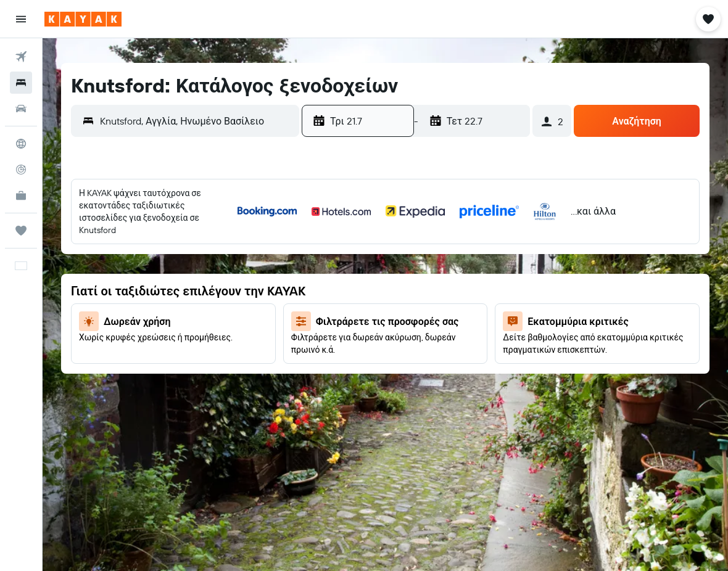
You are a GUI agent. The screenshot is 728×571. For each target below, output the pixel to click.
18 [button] (254, 295)
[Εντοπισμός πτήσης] (21, 170)
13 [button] (106, 295)
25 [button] (254, 325)
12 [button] (284, 266)
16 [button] (195, 295)
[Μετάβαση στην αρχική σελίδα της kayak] (83, 19)
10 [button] (225, 266)
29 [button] (165, 355)
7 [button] (136, 266)
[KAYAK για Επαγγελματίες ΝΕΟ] (21, 195)
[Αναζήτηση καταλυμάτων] (21, 83)
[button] (21, 19)
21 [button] (136, 325)
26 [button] (284, 325)
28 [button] (136, 355)
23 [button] (195, 325)
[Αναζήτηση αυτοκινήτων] (21, 109)
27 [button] (106, 355)
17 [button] (225, 295)
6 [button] (106, 266)
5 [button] (284, 236)
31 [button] (225, 355)
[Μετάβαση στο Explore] (21, 144)
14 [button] (136, 295)
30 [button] (195, 355)
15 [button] (166, 295)
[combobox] (196, 121)
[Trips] (21, 231)
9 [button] (195, 266)
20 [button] (106, 325)
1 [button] (165, 236)
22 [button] (165, 325)
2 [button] (195, 236)
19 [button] (284, 295)
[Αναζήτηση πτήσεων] (21, 57)
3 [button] (225, 236)
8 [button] (166, 266)
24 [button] (225, 325)
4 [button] (254, 236)
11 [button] (254, 266)
